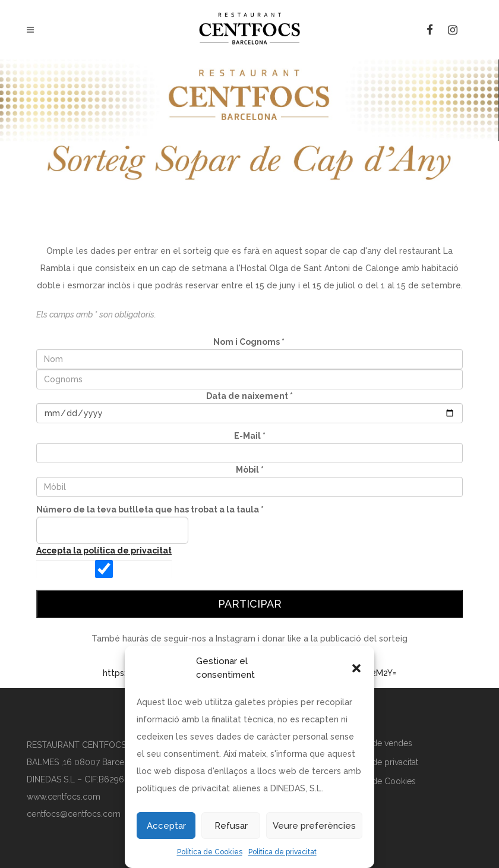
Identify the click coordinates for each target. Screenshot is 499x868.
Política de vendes (377, 743)
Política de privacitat (282, 852)
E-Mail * (250, 436)
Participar (250, 604)
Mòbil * (250, 470)
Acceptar (166, 826)
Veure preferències (314, 826)
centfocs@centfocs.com (74, 814)
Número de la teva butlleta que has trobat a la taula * (150, 510)
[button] (356, 668)
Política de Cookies (210, 852)
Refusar (231, 826)
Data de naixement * (249, 396)
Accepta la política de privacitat (104, 551)
